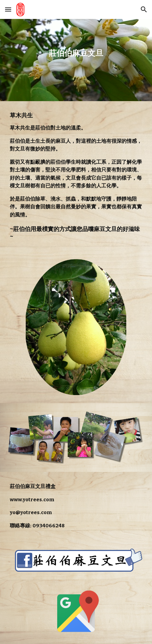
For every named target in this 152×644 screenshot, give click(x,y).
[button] (8, 9)
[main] (76, 60)
